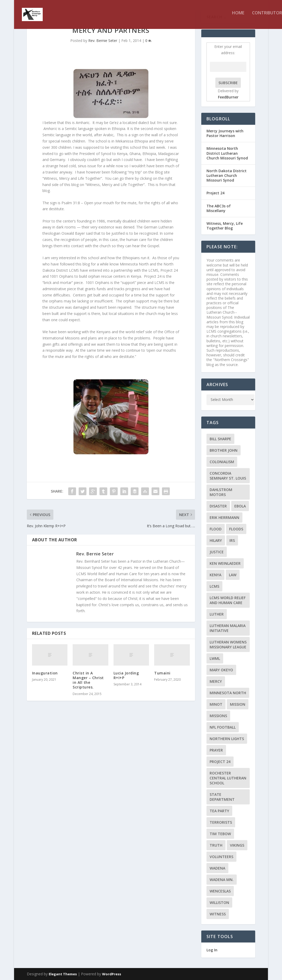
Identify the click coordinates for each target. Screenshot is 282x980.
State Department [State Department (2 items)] (222, 797)
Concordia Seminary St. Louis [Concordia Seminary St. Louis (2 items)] (228, 476)
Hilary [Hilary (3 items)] (216, 540)
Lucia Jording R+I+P (126, 675)
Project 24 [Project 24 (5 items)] (220, 762)
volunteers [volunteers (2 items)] (221, 857)
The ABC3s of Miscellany (219, 208)
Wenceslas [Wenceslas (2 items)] (220, 891)
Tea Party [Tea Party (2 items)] (219, 811)
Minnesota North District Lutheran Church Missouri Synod (227, 153)
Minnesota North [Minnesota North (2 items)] (228, 693)
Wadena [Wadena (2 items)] (217, 868)
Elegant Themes (63, 974)
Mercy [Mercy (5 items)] (216, 681)
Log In (212, 950)
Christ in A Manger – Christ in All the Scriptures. (88, 680)
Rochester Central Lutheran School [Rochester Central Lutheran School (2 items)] (228, 778)
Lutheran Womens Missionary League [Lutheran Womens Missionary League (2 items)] (228, 644)
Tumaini (162, 673)
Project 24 (215, 193)
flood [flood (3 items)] (216, 529)
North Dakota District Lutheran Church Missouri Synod (227, 175)
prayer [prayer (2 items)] (216, 750)
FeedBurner (228, 97)
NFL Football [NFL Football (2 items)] (223, 727)
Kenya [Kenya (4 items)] (215, 575)
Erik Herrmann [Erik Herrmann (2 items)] (224, 517)
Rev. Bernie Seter (103, 41)
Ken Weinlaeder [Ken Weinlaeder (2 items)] (225, 563)
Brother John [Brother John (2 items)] (224, 450)
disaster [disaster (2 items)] (218, 506)
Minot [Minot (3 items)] (216, 704)
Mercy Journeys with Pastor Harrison (225, 133)
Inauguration (45, 673)
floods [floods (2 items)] (236, 529)
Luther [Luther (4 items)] (217, 614)
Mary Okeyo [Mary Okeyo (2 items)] (221, 670)
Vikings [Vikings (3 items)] (237, 845)
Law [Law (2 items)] (233, 575)
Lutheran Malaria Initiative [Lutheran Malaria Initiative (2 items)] (228, 628)
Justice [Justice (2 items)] (217, 552)
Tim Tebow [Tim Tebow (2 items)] (220, 834)
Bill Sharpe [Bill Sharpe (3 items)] (220, 439)
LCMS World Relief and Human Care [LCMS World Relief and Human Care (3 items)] (228, 600)
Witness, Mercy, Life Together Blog (225, 226)
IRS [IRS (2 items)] (232, 540)
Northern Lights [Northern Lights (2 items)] (227, 739)
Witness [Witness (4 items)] (218, 914)
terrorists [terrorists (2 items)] (221, 822)
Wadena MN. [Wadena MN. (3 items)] (222, 880)
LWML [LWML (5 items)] (215, 658)
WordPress (112, 974)
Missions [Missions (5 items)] (218, 716)
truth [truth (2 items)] (216, 845)
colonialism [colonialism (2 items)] (222, 462)
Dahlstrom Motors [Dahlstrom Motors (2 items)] (221, 492)
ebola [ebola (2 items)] (240, 506)
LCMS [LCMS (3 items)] (214, 586)
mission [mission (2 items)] (238, 704)
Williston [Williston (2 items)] (219, 903)
